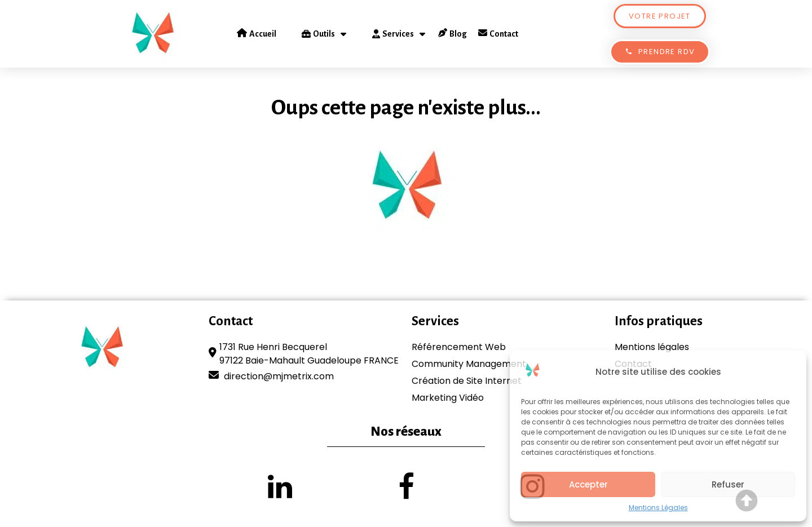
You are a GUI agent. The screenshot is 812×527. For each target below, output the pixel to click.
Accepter (588, 484)
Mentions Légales (658, 508)
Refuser (728, 484)
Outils (324, 34)
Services (399, 34)
